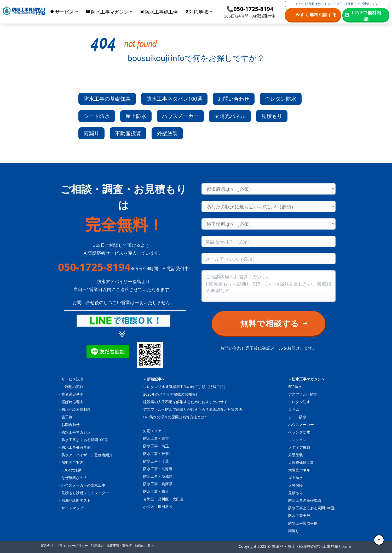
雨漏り (91, 133)
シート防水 (97, 116)
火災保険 (296, 485)
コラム (294, 409)
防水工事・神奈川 (158, 454)
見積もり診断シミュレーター (85, 493)
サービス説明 (72, 379)
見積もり (272, 116)
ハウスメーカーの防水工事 (83, 485)
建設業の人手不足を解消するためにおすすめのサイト (187, 402)
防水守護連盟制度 (76, 409)
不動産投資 (128, 133)
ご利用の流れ (72, 387)
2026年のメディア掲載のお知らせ (171, 394)
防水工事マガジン (76, 432)
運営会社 (47, 546)
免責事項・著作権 (119, 546)
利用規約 (97, 546)
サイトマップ (72, 508)
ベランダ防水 (299, 432)
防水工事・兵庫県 (158, 484)
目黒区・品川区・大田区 (163, 499)
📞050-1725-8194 (250, 9)
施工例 (67, 417)
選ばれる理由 (72, 402)
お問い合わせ (234, 99)
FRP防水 (295, 387)
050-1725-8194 (94, 267)
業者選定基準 (72, 394)
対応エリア (152, 431)
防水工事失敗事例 (76, 447)
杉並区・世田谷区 (158, 507)
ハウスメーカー (180, 116)
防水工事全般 (299, 515)
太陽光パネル (230, 116)
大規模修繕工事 (301, 462)
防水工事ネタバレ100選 (174, 99)
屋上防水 (136, 116)
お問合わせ (71, 424)
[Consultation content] (269, 286)
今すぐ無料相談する (316, 15)
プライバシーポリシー (72, 546)
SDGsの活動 (71, 470)
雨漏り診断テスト (76, 500)
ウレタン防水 (281, 99)
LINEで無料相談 (367, 15)
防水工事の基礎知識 (107, 99)
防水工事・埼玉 (156, 446)
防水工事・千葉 (156, 461)
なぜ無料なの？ (74, 478)
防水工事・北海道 (158, 469)
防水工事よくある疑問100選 (85, 440)
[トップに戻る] (379, 540)
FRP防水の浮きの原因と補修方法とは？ (176, 417)
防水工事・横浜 (156, 491)
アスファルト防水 (303, 394)
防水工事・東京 (156, 438)
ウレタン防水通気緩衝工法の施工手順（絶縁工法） (185, 387)
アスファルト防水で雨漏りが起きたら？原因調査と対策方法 (193, 409)
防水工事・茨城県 (158, 476)
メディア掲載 (299, 447)
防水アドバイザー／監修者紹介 (87, 455)
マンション (297, 440)
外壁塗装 (167, 133)
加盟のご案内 (72, 462)
